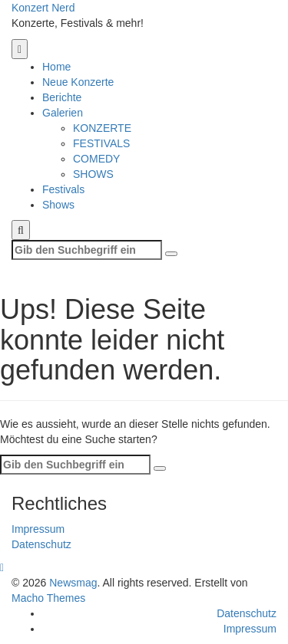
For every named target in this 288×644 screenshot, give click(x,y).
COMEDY (96, 159)
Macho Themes (48, 598)
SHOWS (93, 174)
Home (56, 67)
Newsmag (73, 583)
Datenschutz (41, 544)
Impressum (38, 529)
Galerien (63, 113)
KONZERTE (102, 128)
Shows (58, 205)
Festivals (63, 189)
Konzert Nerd (43, 8)
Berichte (62, 97)
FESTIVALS (101, 143)
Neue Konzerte (78, 82)
